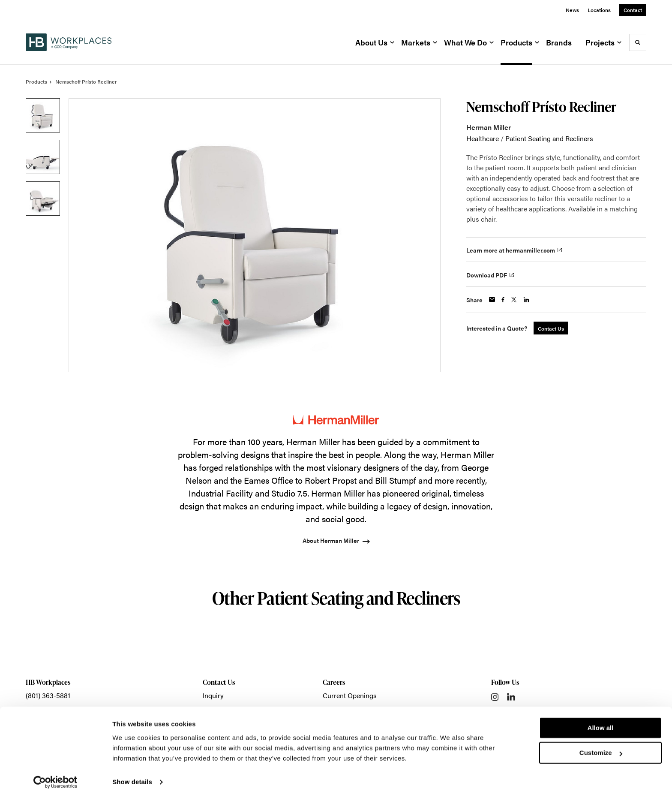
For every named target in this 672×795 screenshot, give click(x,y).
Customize (601, 749)
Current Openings (350, 695)
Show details (132, 778)
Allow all (601, 724)
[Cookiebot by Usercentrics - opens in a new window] (55, 778)
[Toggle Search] (638, 42)
